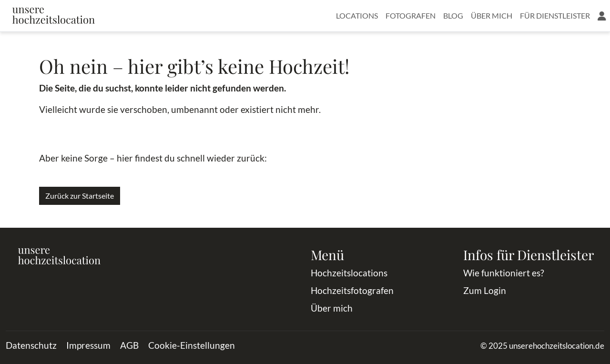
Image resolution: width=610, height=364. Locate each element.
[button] (602, 16)
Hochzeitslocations (349, 273)
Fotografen (411, 15)
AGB (129, 345)
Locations (357, 15)
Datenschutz (31, 345)
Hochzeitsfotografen (352, 290)
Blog (453, 15)
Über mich (492, 15)
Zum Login (485, 290)
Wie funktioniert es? (504, 273)
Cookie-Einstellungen (192, 345)
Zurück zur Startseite (80, 196)
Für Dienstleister (555, 15)
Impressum (88, 345)
